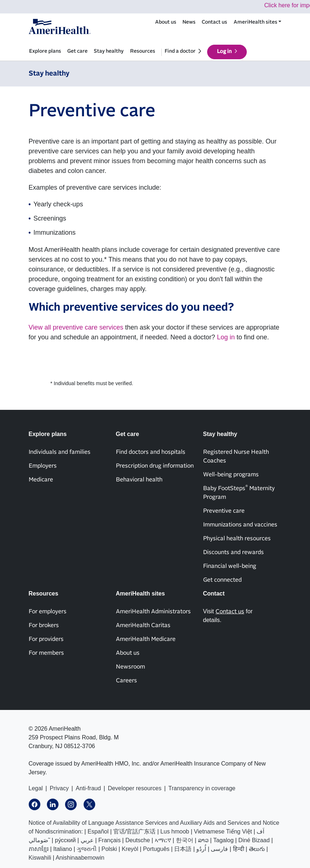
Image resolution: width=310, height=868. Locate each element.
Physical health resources (237, 538)
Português (156, 849)
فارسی (219, 849)
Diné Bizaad (254, 840)
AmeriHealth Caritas (143, 625)
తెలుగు (257, 849)
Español (98, 831)
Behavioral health (139, 480)
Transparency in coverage (202, 788)
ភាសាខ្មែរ (39, 849)
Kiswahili (40, 858)
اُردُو (201, 849)
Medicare (41, 480)
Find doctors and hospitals (151, 452)
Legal (36, 788)
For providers (46, 639)
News (189, 22)
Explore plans (45, 51)
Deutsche (138, 840)
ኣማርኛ (163, 840)
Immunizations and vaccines (240, 525)
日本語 (183, 849)
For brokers (44, 625)
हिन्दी (239, 849)
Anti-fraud (88, 788)
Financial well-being (230, 566)
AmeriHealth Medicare (146, 639)
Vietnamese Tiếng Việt (223, 831)
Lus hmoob (175, 831)
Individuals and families (60, 452)
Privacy (59, 788)
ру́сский (65, 840)
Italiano (63, 849)
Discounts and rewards (233, 552)
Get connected (222, 580)
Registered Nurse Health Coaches (236, 456)
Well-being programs (231, 475)
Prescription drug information (155, 466)
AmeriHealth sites (255, 22)
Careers (126, 681)
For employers (48, 611)
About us (166, 22)
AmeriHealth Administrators (153, 611)
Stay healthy (109, 51)
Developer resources (135, 788)
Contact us (214, 22)
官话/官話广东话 (134, 831)
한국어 (185, 840)
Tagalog (224, 840)
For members (46, 653)
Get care (77, 51)
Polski (109, 849)
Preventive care (224, 511)
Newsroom (130, 667)
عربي (87, 840)
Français (110, 840)
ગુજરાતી (87, 849)
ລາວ (203, 840)
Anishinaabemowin (80, 858)
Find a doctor (180, 51)
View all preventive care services (76, 327)
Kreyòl (130, 849)
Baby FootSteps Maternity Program (239, 492)
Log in (224, 52)
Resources (143, 51)
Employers (43, 466)
